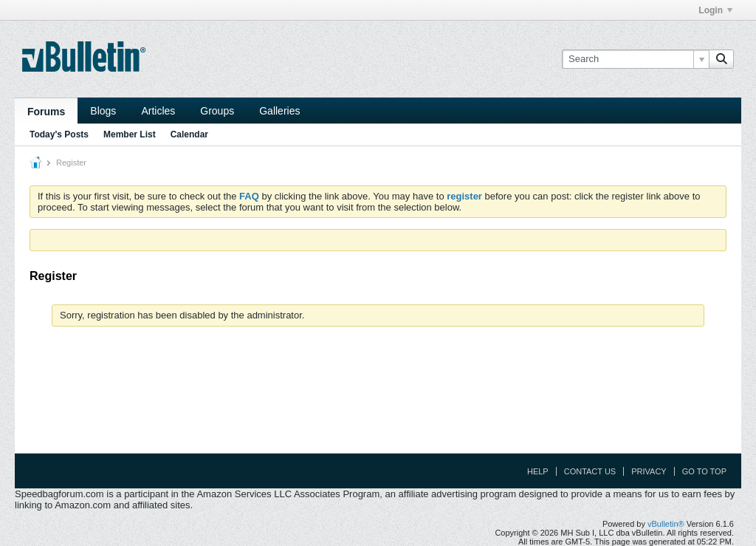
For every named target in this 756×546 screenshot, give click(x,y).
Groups (217, 111)
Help (538, 471)
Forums (46, 112)
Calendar (189, 134)
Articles (158, 111)
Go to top (704, 471)
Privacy (649, 471)
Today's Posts (59, 134)
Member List (130, 134)
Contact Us (590, 471)
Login (715, 10)
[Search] (635, 59)
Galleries (279, 111)
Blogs (103, 111)
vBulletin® (666, 524)
